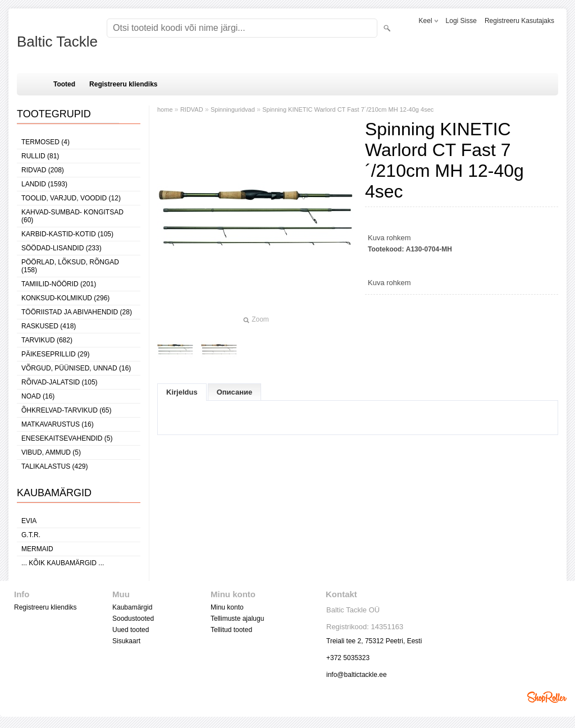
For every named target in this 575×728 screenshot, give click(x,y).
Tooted (64, 84)
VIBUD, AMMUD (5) (51, 452)
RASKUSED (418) (49, 326)
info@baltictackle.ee (357, 675)
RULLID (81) (40, 156)
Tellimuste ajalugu (237, 619)
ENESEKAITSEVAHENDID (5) (67, 438)
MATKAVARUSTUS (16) (58, 424)
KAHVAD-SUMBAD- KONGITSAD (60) (72, 216)
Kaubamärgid (132, 607)
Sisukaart (126, 641)
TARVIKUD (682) (47, 340)
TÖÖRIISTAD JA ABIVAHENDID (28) (77, 312)
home (165, 109)
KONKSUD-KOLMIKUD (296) (65, 298)
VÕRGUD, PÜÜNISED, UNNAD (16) (76, 368)
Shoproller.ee (547, 697)
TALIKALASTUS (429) (55, 466)
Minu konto (227, 607)
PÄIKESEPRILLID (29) (55, 354)
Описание (235, 392)
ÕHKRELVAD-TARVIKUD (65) (66, 410)
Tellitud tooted (231, 630)
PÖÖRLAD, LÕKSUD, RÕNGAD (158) (70, 266)
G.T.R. (31, 535)
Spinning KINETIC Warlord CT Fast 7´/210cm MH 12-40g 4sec (348, 109)
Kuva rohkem (389, 238)
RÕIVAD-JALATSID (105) (60, 382)
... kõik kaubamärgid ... (63, 563)
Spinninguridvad (233, 109)
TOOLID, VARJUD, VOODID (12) (71, 198)
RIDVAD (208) (43, 170)
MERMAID (37, 549)
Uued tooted (131, 630)
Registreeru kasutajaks (519, 21)
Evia (29, 521)
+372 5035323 (348, 658)
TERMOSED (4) (45, 142)
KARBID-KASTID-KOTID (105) (67, 234)
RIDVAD (192, 109)
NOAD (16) (38, 396)
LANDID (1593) (44, 184)
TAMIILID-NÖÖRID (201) (59, 284)
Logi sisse (461, 21)
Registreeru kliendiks (123, 84)
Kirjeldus (182, 392)
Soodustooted (133, 619)
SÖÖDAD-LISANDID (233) (61, 248)
